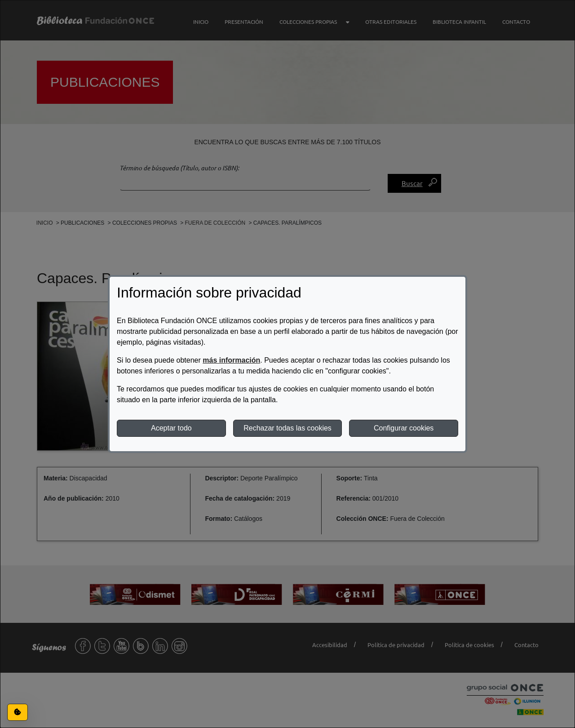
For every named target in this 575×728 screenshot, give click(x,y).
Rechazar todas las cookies (287, 428)
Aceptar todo (171, 428)
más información (231, 360)
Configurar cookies (404, 428)
